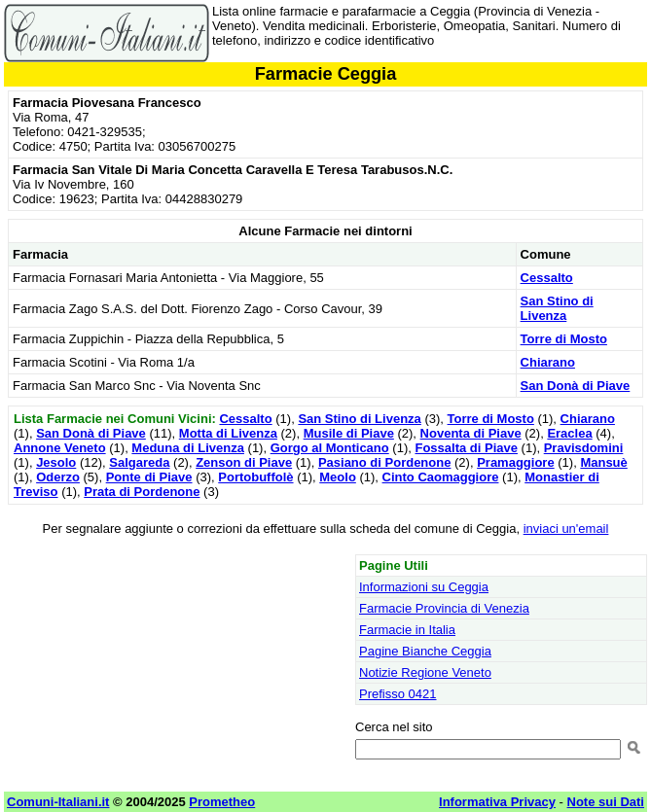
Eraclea (569, 433)
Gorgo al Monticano (330, 448)
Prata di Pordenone (142, 492)
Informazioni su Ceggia (424, 587)
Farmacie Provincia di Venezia (444, 608)
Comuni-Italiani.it (58, 802)
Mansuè (603, 462)
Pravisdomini (584, 448)
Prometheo (222, 802)
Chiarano (548, 362)
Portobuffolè (255, 477)
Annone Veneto (60, 448)
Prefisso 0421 (398, 694)
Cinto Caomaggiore (441, 477)
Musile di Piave (349, 433)
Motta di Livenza (228, 433)
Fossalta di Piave (466, 448)
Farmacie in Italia (407, 630)
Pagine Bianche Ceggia (425, 651)
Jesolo (56, 462)
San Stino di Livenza (557, 308)
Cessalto (547, 278)
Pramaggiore (515, 462)
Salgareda (139, 462)
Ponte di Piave (149, 477)
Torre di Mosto (564, 339)
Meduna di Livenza (188, 448)
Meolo (338, 477)
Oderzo (58, 477)
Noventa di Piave (471, 433)
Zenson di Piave (244, 462)
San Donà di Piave (576, 386)
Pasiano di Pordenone (385, 462)
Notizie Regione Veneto (425, 672)
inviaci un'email (566, 529)
